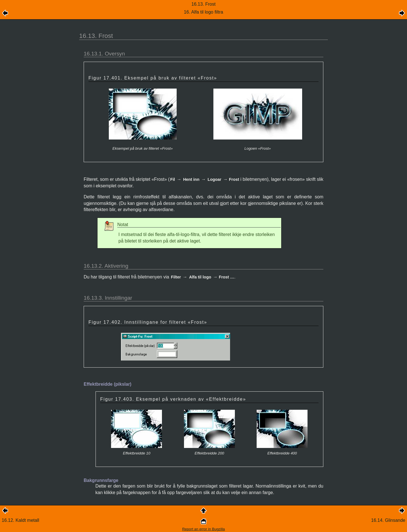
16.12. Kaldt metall (20, 520)
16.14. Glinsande (388, 520)
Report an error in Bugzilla (203, 529)
